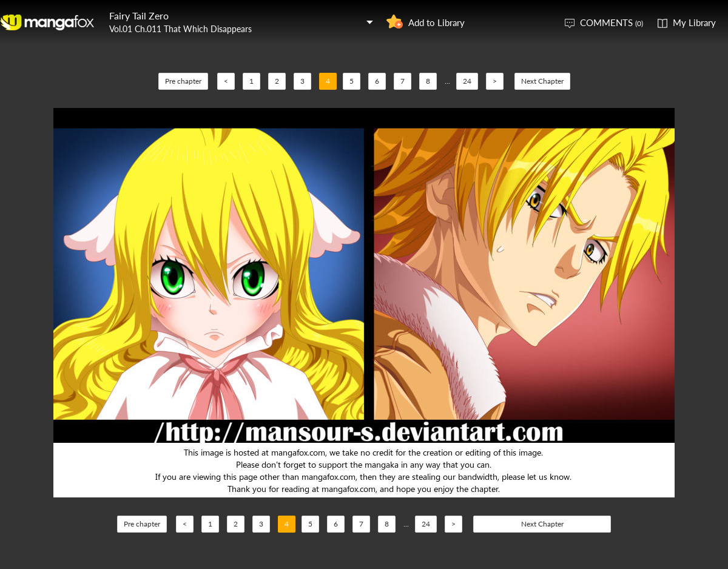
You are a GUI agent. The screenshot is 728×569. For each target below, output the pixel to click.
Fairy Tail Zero (139, 15)
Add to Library (436, 22)
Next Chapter (542, 81)
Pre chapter (183, 81)
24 (467, 81)
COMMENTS (612, 22)
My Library (694, 22)
